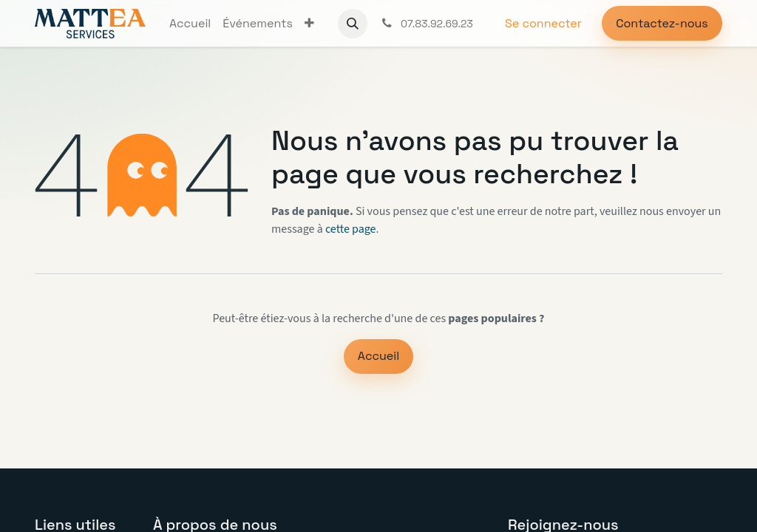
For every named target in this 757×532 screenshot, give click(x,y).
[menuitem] (190, 24)
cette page (351, 229)
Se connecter (543, 23)
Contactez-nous (662, 23)
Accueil (378, 356)
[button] (353, 24)
